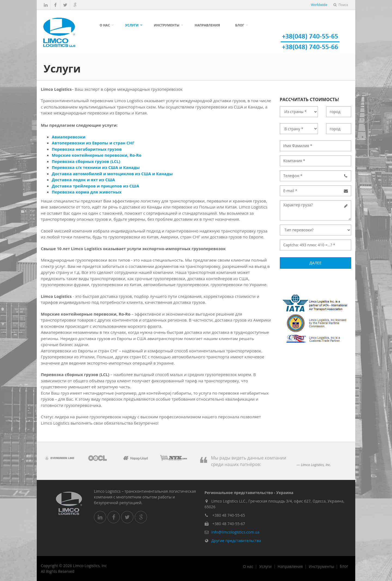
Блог (240, 25)
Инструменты (167, 25)
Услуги (132, 25)
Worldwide (319, 5)
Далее (316, 263)
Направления (207, 25)
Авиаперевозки (69, 137)
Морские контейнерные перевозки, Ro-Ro (97, 155)
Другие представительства (236, 541)
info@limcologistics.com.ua (235, 532)
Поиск (341, 5)
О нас (105, 25)
